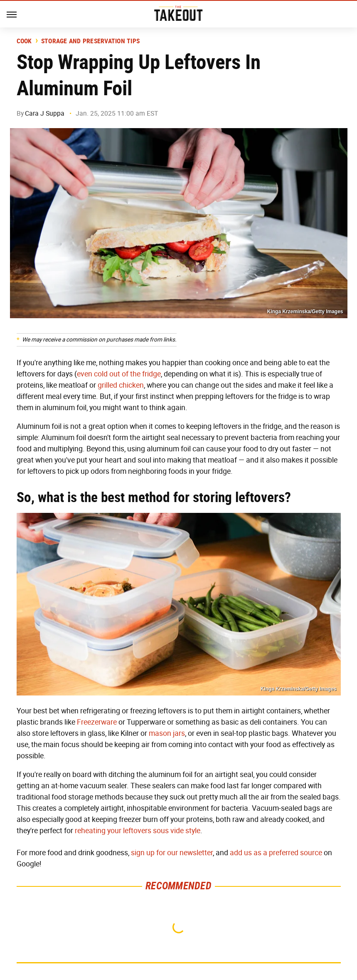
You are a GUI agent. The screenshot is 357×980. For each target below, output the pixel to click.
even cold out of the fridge (119, 374)
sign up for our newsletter (172, 853)
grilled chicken (121, 385)
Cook (24, 41)
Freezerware (97, 722)
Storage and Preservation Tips (90, 41)
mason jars (167, 733)
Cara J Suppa (45, 113)
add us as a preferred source (276, 853)
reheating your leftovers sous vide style (138, 831)
